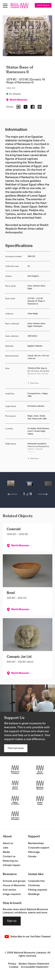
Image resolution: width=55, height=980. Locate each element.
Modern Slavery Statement (34, 964)
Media (6, 852)
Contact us (9, 857)
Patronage (34, 852)
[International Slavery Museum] (15, 785)
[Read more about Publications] (39, 451)
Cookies (14, 967)
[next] (43, 494)
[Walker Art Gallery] (15, 800)
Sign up (12, 921)
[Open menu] (5, 6)
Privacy (12, 964)
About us (8, 843)
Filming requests (38, 890)
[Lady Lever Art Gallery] (15, 816)
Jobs (6, 848)
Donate (32, 857)
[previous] (12, 494)
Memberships (36, 843)
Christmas (34, 885)
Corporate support (39, 848)
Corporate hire (36, 881)
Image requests (12, 894)
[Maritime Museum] (40, 785)
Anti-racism (9, 890)
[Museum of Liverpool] (15, 770)
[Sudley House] (40, 800)
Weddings (34, 894)
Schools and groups (14, 881)
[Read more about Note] (39, 376)
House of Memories (14, 885)
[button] (11, 485)
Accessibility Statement (35, 967)
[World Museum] (40, 770)
